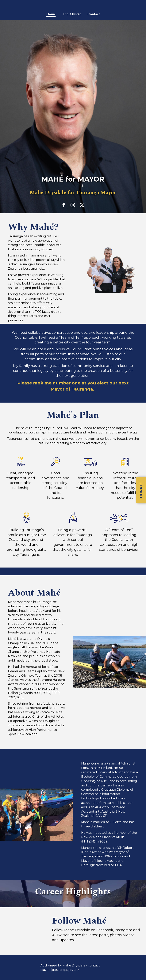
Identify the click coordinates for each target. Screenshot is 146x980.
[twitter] (82, 205)
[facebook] (64, 205)
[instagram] (73, 205)
